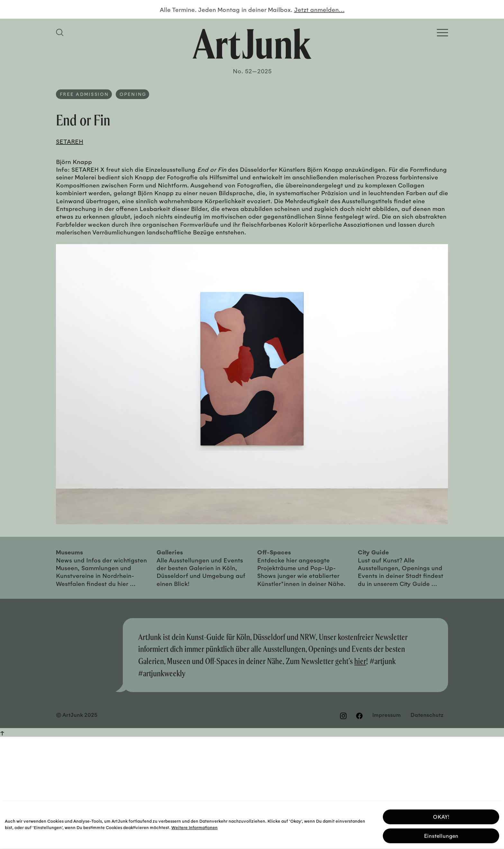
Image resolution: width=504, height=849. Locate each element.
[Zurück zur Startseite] (252, 44)
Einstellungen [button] (441, 834)
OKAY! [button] (441, 815)
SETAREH (70, 141)
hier (360, 661)
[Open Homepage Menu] (442, 33)
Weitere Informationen (194, 826)
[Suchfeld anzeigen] (61, 32)
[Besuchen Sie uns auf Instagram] (343, 716)
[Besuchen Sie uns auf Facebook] (359, 716)
